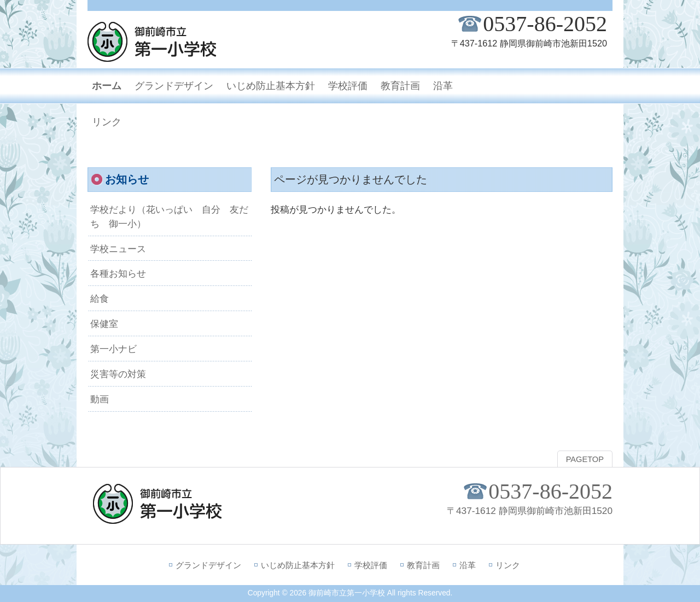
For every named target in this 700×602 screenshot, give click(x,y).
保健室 (104, 324)
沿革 (468, 565)
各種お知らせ (118, 273)
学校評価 (371, 565)
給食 (100, 299)
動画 (100, 399)
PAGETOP (585, 459)
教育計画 (423, 565)
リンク (508, 565)
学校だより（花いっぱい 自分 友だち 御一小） (169, 217)
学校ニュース (118, 249)
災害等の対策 (118, 374)
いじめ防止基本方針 (298, 565)
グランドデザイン (208, 565)
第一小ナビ (113, 349)
